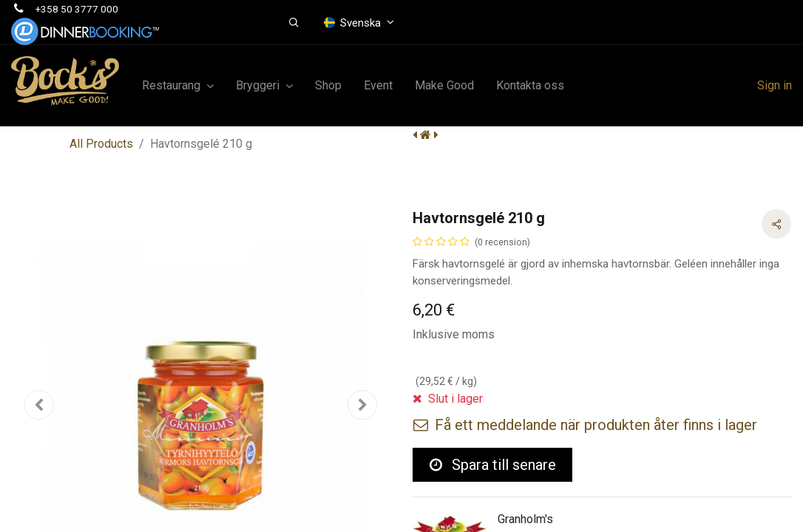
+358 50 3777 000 (77, 9)
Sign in (775, 85)
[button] (294, 23)
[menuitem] (328, 86)
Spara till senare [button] (493, 465)
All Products (101, 144)
